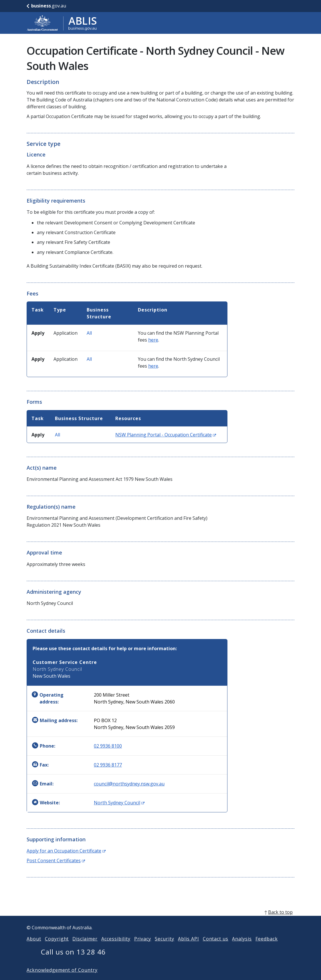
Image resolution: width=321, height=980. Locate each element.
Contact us (216, 948)
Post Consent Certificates (56, 861)
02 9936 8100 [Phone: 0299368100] (108, 746)
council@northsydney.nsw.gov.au (129, 784)
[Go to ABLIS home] (62, 23)
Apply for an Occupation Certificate (66, 851)
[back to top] (160, 921)
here (153, 340)
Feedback (267, 948)
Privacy (143, 948)
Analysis (242, 948)
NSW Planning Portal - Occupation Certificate (166, 435)
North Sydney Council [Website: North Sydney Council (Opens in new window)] (119, 803)
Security (165, 948)
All (89, 333)
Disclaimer (85, 948)
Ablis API (189, 948)
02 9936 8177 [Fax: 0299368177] (108, 765)
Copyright (57, 948)
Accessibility (116, 948)
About (34, 948)
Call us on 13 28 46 (73, 961)
